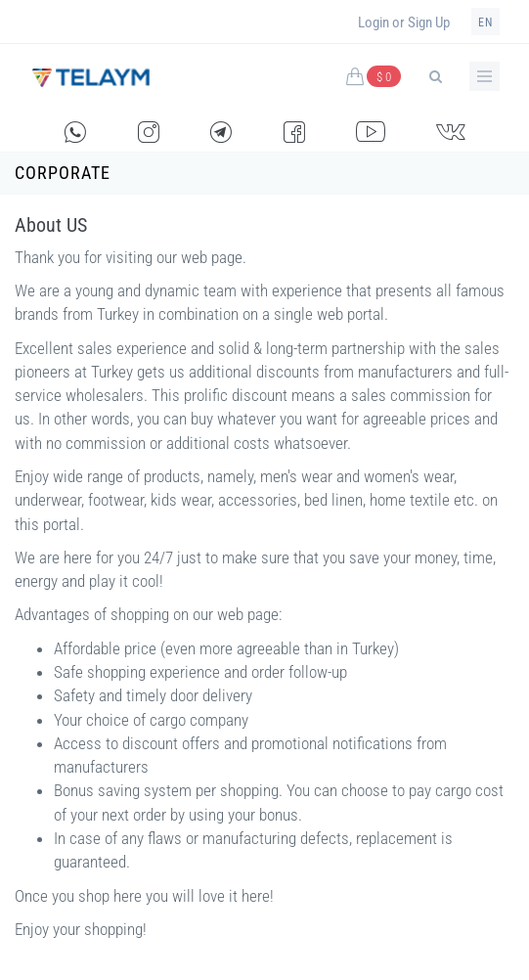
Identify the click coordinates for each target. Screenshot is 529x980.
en (485, 22)
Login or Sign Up (404, 22)
